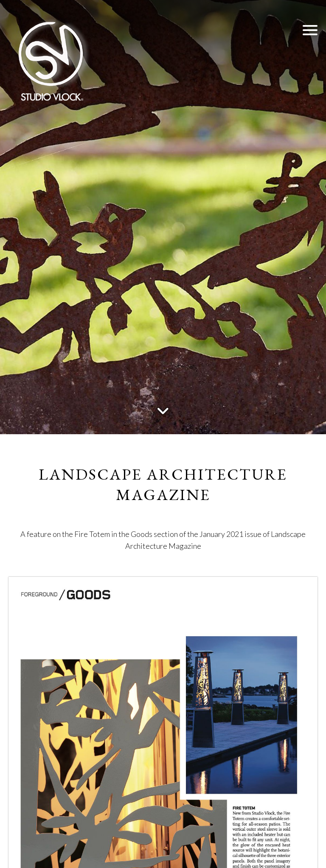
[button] (310, 30)
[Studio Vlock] (51, 59)
